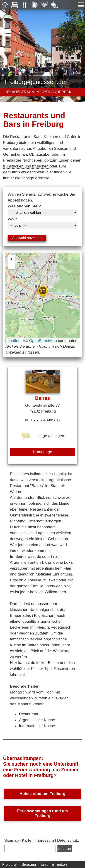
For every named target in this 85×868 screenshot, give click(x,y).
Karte (26, 840)
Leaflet (13, 341)
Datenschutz (68, 840)
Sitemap (12, 840)
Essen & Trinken (54, 864)
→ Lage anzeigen (42, 436)
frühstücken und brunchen (26, 166)
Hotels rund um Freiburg (42, 794)
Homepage (42, 452)
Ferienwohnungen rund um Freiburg (42, 813)
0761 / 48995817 (46, 420)
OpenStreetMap (43, 341)
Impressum (44, 840)
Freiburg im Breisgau (19, 864)
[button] (43, 292)
